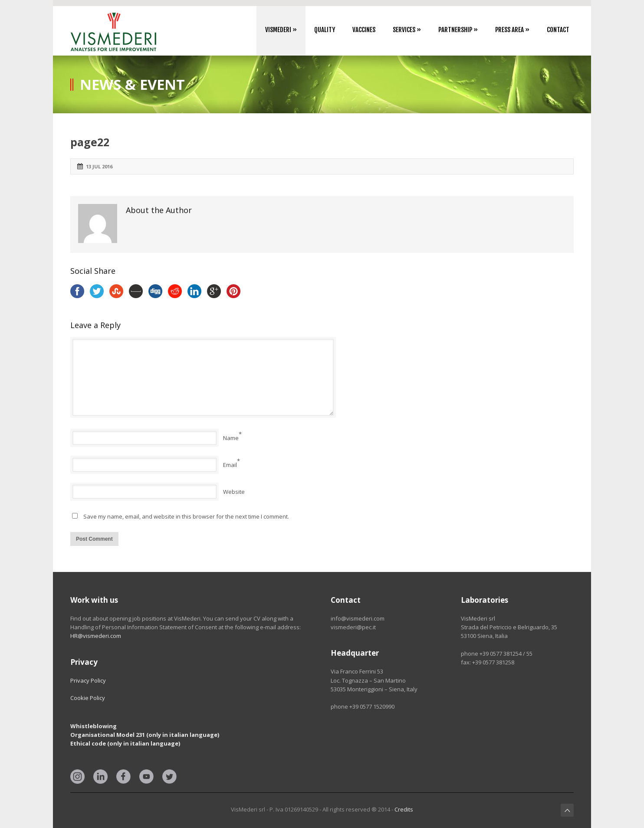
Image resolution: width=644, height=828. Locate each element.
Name (231, 438)
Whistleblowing (94, 726)
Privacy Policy (88, 680)
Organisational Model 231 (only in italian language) (145, 735)
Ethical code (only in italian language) (125, 743)
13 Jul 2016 (99, 166)
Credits (404, 809)
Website (234, 492)
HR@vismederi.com (96, 636)
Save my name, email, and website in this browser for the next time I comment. (186, 516)
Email (230, 465)
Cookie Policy (88, 698)
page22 (90, 142)
